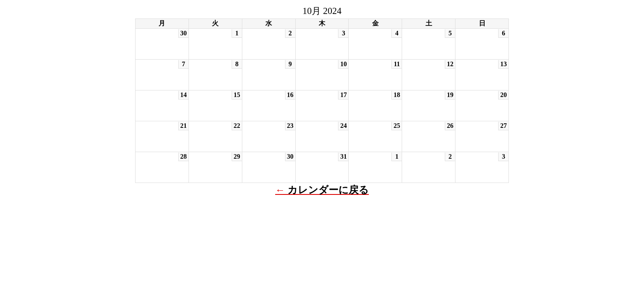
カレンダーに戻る (328, 190)
